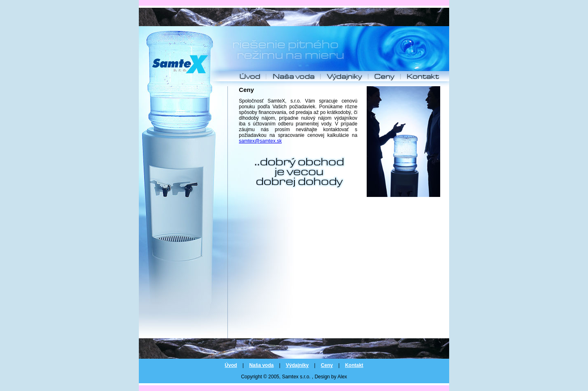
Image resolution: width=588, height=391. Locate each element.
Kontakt (354, 365)
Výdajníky (297, 365)
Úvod (231, 365)
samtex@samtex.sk (260, 141)
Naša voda (261, 365)
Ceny (327, 365)
